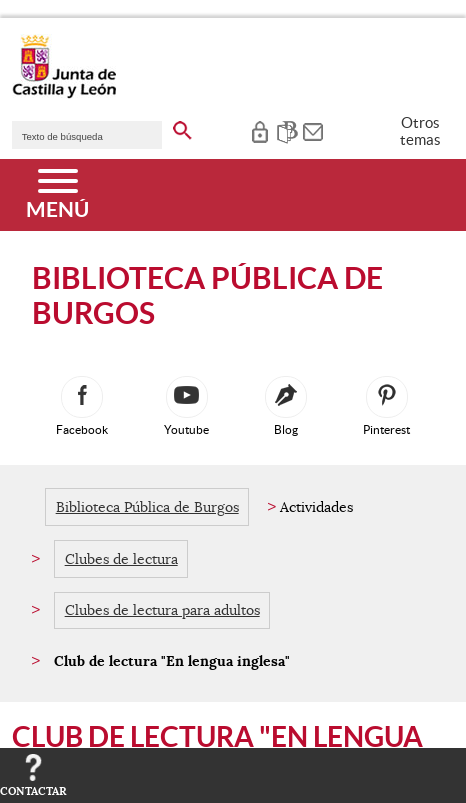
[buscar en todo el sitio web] (182, 127)
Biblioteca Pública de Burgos (147, 507)
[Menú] (57, 195)
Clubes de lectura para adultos (162, 610)
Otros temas (420, 131)
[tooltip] (259, 130)
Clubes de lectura (121, 559)
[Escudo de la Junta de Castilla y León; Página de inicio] (64, 94)
